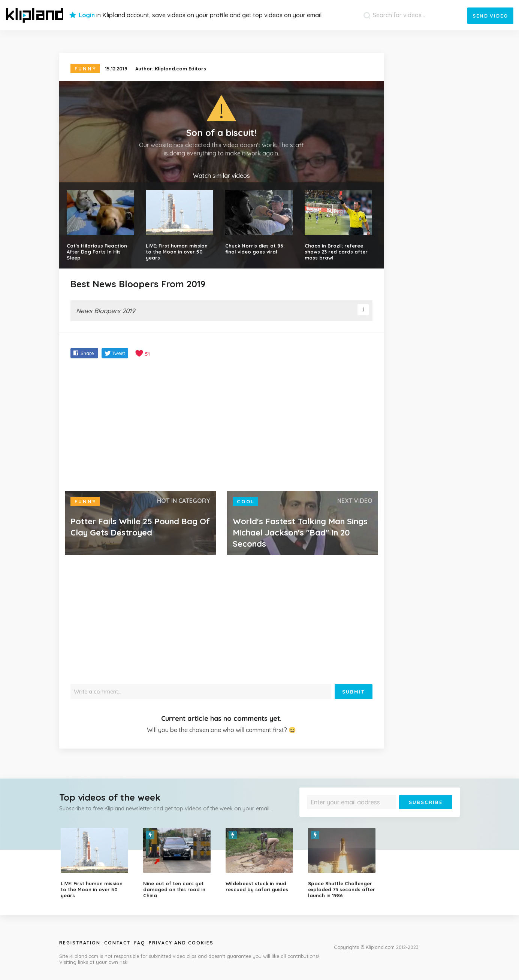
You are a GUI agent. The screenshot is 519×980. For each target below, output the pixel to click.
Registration (80, 943)
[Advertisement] (222, 426)
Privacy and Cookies (181, 943)
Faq (140, 943)
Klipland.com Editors (180, 69)
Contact (117, 943)
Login (87, 15)
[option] (96, 863)
